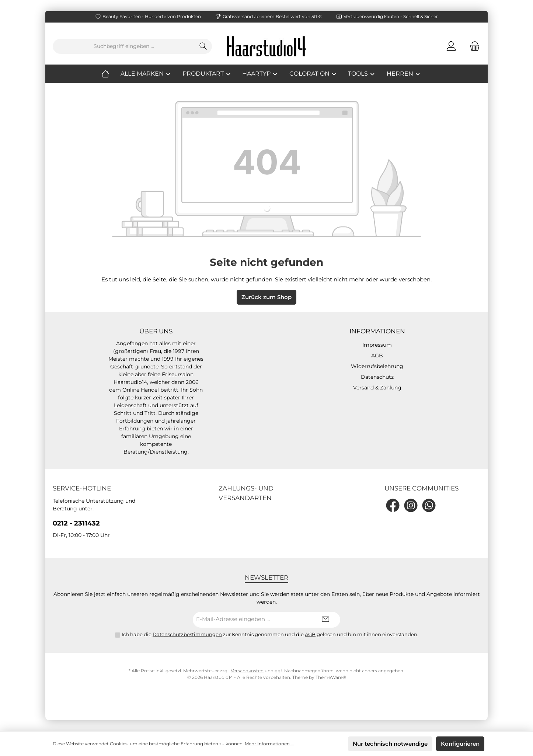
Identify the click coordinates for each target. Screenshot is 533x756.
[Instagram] (411, 505)
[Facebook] (393, 505)
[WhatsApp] (429, 505)
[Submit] (325, 620)
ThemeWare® (331, 677)
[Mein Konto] (451, 46)
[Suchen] (203, 46)
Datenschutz (377, 377)
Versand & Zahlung (377, 388)
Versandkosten (247, 671)
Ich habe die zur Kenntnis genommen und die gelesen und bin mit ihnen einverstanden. (270, 634)
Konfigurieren (460, 744)
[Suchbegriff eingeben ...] (124, 46)
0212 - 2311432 (76, 523)
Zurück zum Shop (266, 297)
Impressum (377, 345)
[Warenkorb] (473, 46)
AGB (377, 356)
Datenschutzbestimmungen (187, 634)
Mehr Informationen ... (269, 744)
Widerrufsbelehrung (377, 366)
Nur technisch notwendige (390, 744)
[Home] (111, 74)
